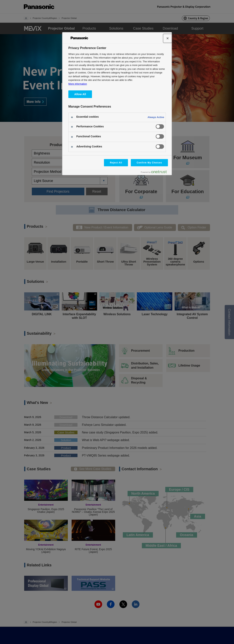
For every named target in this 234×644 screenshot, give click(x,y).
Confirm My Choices (149, 163)
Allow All (80, 94)
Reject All (116, 163)
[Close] (168, 38)
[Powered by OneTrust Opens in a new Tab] (155, 173)
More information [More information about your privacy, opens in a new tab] (78, 84)
